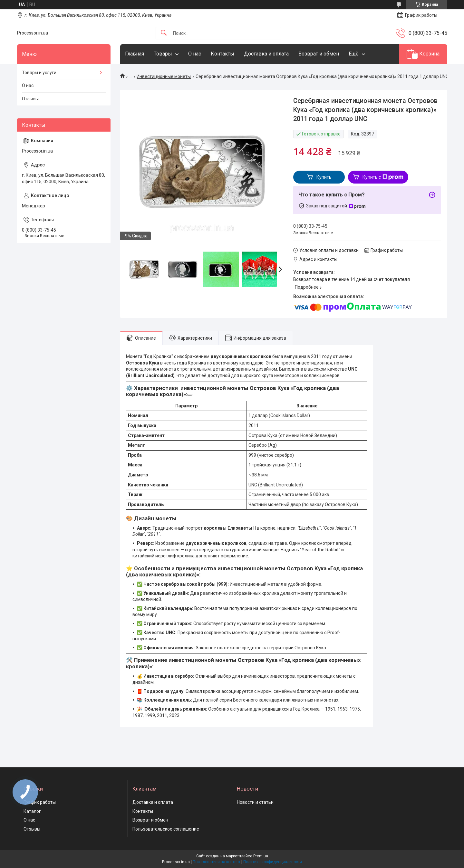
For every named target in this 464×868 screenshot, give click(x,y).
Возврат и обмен (319, 54)
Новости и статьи (255, 802)
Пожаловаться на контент (217, 862)
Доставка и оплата (266, 54)
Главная (135, 54)
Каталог (32, 811)
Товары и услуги (39, 73)
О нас (195, 54)
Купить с (383, 177)
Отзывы (30, 99)
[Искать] (164, 33)
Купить (324, 177)
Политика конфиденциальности (273, 862)
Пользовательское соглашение (166, 829)
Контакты (222, 54)
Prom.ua (261, 856)
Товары (163, 54)
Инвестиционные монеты (164, 76)
